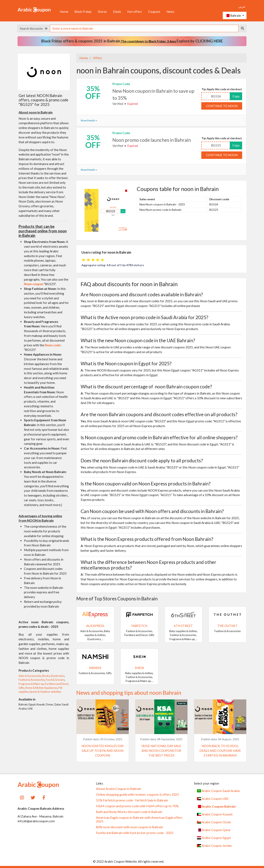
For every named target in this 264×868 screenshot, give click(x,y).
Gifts (21, 688)
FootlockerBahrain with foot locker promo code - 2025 (135, 833)
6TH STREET (183, 626)
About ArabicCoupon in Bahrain (118, 789)
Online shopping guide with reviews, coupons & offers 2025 (137, 794)
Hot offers (135, 12)
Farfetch (139, 626)
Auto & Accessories (30, 676)
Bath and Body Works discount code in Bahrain (129, 812)
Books (46, 676)
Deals (117, 12)
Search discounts (34, 28)
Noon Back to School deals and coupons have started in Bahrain (220, 751)
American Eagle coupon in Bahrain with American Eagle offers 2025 (139, 819)
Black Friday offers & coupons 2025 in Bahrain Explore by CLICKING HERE (132, 41)
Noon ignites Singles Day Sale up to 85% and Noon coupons (103, 751)
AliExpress (95, 626)
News (170, 12)
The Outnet (227, 626)
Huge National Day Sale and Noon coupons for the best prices (161, 751)
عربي (242, 6)
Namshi (95, 668)
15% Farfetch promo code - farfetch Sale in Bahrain (132, 800)
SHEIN (139, 668)
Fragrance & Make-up (31, 684)
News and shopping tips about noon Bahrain (129, 693)
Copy (236, 96)
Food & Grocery (55, 680)
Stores (102, 12)
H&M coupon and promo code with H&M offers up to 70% (137, 806)
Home (64, 12)
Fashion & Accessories (32, 680)
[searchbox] (144, 28)
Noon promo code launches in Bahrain (152, 140)
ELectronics (58, 676)
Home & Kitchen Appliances (41, 688)
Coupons (154, 12)
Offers (97, 58)
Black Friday (83, 12)
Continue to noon (222, 106)
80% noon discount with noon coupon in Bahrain (129, 827)
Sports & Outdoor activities (45, 692)
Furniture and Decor (57, 684)
